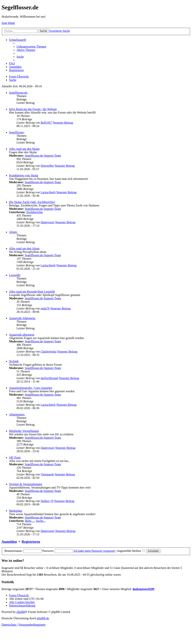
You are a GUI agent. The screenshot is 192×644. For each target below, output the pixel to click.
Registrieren (31, 542)
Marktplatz (16, 511)
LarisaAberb (48, 192)
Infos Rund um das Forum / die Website (33, 109)
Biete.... (30, 521)
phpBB (21, 612)
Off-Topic (15, 458)
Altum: (13, 232)
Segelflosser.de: (18, 93)
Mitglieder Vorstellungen (24, 431)
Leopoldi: (15, 275)
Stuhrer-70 (47, 501)
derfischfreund (49, 378)
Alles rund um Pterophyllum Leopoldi (32, 292)
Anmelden (9, 542)
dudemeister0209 (143, 589)
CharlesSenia (48, 352)
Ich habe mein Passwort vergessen (94, 551)
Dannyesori (47, 222)
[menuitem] (31, 47)
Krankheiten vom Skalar (24, 175)
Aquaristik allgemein (22, 335)
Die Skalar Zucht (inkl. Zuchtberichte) (32, 202)
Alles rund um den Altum (24, 248)
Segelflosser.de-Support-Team (43, 156)
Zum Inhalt (8, 23)
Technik (14, 361)
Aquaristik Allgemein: (22, 318)
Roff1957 (46, 123)
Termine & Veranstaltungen (25, 484)
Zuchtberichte (35, 212)
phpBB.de (43, 618)
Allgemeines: (17, 414)
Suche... (41, 521)
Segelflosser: (17, 132)
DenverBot (47, 166)
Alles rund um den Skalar (24, 149)
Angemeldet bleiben (131, 551)
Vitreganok (47, 474)
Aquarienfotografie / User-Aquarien (31, 388)
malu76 (45, 308)
